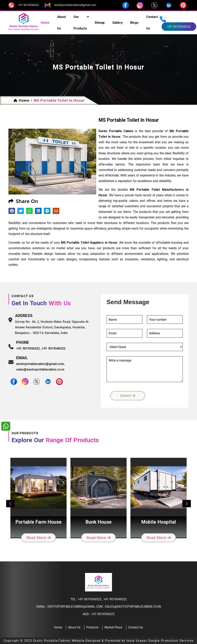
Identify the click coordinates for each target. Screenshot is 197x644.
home (45, 23)
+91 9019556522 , (29, 348)
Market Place (113, 627)
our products (80, 23)
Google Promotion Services (171, 641)
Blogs (134, 23)
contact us (152, 23)
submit (128, 396)
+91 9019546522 (54, 348)
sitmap (100, 23)
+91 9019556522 (28, 5)
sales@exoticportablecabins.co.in (40, 369)
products (92, 627)
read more (38, 537)
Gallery (117, 23)
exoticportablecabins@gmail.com (75, 5)
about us (61, 23)
